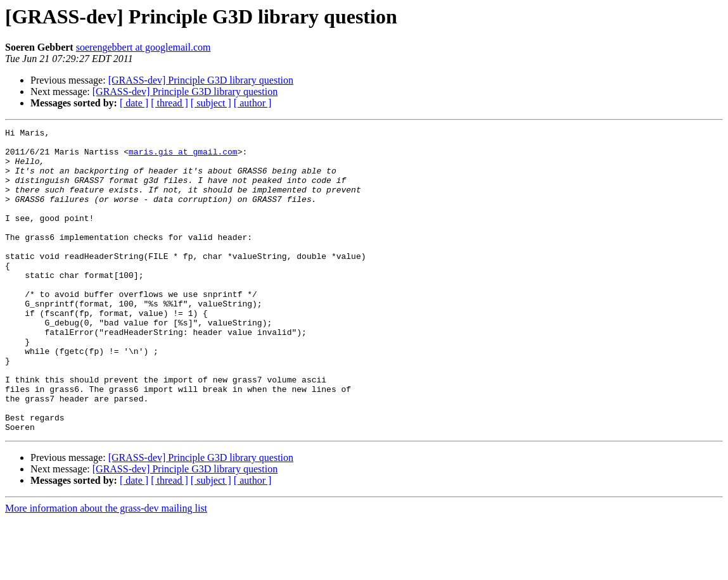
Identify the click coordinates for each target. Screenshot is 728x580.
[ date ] (134, 103)
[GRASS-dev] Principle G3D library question (201, 80)
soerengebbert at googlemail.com (144, 47)
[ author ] (253, 103)
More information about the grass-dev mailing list (106, 569)
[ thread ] (169, 103)
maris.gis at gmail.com (183, 157)
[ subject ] (211, 103)
